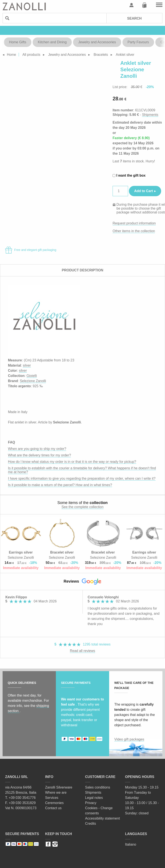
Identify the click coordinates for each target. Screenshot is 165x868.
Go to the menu (159, 5)
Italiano (131, 844)
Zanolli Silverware (59, 787)
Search (134, 18)
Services (52, 798)
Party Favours (138, 42)
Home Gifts (18, 42)
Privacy (91, 803)
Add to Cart (143, 191)
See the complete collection (82, 507)
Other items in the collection (134, 231)
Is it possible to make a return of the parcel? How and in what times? (60, 485)
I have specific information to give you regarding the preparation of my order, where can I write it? (82, 478)
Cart (144, 5)
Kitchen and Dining (52, 42)
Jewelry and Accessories (97, 42)
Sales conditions (98, 787)
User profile (131, 5)
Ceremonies (54, 803)
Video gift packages (129, 739)
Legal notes (94, 798)
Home (11, 55)
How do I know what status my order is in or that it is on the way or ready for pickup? (72, 462)
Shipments (150, 115)
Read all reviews (82, 651)
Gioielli (32, 376)
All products (31, 55)
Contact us (53, 808)
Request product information (134, 223)
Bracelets (101, 55)
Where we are (56, 793)
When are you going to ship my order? (37, 449)
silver (27, 365)
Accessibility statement (102, 818)
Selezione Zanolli (33, 381)
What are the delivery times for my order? (39, 455)
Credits (91, 824)
